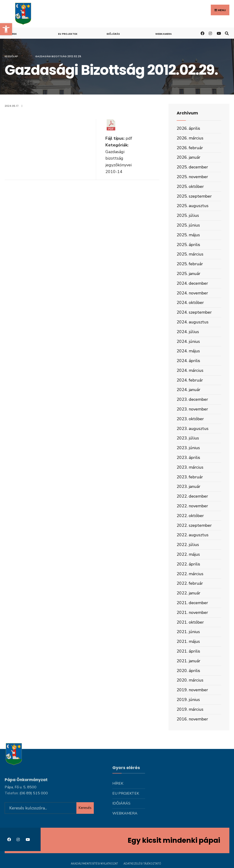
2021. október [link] (190, 622)
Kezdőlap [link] (11, 56)
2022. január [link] (188, 593)
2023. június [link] (188, 448)
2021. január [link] (188, 661)
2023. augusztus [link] (193, 429)
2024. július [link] (188, 332)
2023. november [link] (192, 409)
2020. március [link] (190, 680)
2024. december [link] (192, 283)
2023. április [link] (188, 458)
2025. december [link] (192, 167)
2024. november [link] (192, 293)
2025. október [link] (190, 186)
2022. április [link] (188, 564)
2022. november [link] (192, 506)
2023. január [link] (188, 486)
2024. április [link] (188, 361)
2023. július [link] (188, 438)
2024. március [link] (190, 370)
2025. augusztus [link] (193, 206)
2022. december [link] (192, 496)
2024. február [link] (190, 380)
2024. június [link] (188, 341)
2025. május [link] (188, 235)
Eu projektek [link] (68, 34)
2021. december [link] (192, 603)
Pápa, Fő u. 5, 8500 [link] (21, 786)
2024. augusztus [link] (193, 322)
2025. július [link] (188, 215)
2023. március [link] (190, 467)
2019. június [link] (188, 700)
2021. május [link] (188, 641)
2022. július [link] (188, 545)
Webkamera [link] (164, 34)
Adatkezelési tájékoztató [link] (142, 863)
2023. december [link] (192, 399)
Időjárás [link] (113, 34)
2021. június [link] (188, 632)
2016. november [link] (192, 719)
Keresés (85, 807)
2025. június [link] (188, 225)
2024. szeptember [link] (194, 312)
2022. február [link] (190, 583)
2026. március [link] (190, 138)
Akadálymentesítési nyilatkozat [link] (94, 863)
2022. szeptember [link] (194, 525)
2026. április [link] (188, 128)
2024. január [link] (188, 390)
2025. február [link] (190, 264)
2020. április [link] (188, 671)
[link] (6, 29)
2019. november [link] (192, 690)
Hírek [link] (13, 34)
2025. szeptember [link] (194, 196)
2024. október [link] (190, 303)
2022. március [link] (190, 574)
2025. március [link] (190, 254)
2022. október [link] (190, 516)
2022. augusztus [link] (193, 535)
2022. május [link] (188, 554)
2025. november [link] (192, 177)
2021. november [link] (192, 612)
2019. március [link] (190, 709)
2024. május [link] (188, 351)
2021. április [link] (188, 651)
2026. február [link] (190, 148)
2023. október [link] (190, 419)
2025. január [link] (188, 274)
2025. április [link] (188, 245)
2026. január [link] (188, 157)
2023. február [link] (190, 477)
